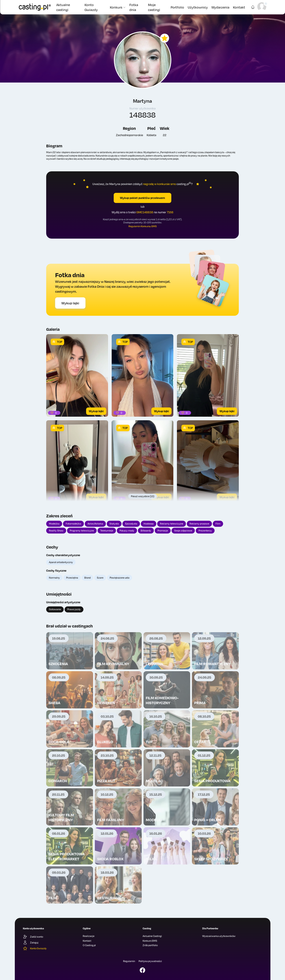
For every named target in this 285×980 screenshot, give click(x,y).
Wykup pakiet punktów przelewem (142, 198)
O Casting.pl (89, 945)
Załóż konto (33, 937)
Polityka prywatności (150, 961)
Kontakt (239, 7)
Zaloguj (31, 943)
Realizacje (89, 936)
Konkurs (118, 7)
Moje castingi (154, 7)
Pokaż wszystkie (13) (143, 496)
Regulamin (129, 961)
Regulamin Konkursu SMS (143, 226)
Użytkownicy (198, 7)
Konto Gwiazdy (91, 7)
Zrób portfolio (150, 945)
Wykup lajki (70, 303)
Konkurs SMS (150, 941)
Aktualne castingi (63, 7)
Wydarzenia (220, 7)
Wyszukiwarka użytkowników (219, 936)
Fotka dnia (134, 7)
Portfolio (177, 7)
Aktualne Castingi (152, 936)
